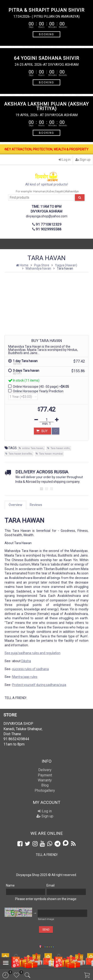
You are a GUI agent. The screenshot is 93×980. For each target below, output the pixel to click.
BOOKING (46, 34)
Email (51, 885)
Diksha (26, 661)
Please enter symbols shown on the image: (46, 899)
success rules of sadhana (30, 669)
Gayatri (59, 191)
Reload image (46, 919)
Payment (45, 775)
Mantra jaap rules (25, 677)
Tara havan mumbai (51, 454)
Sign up (83, 160)
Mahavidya (72, 191)
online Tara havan (33, 448)
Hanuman (40, 191)
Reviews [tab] (36, 505)
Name (10, 885)
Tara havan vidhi (60, 448)
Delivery (45, 770)
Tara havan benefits (20, 454)
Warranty (45, 780)
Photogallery (45, 790)
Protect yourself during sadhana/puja (39, 685)
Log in (65, 160)
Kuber (50, 191)
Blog (45, 785)
